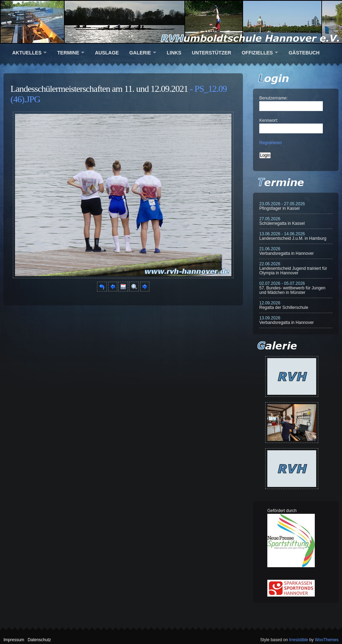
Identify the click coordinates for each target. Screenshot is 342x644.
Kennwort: (269, 120)
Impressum (14, 640)
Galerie (140, 53)
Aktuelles (27, 53)
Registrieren (271, 143)
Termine (68, 53)
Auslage (107, 53)
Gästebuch (304, 53)
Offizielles (257, 53)
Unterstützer (212, 53)
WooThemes (327, 640)
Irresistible (299, 640)
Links (174, 53)
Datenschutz (39, 640)
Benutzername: (273, 98)
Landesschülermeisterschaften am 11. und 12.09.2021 (99, 89)
